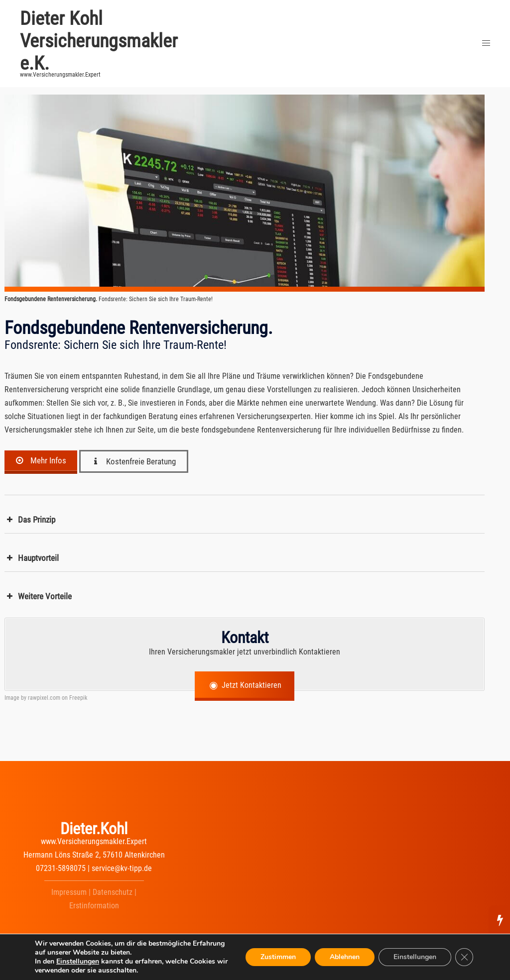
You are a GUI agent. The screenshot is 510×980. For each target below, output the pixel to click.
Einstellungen (78, 962)
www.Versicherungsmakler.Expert (94, 841)
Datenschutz (113, 892)
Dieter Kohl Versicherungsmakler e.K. (99, 41)
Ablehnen (345, 957)
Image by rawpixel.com (32, 698)
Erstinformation (94, 906)
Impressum (69, 892)
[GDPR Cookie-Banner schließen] (464, 957)
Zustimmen (278, 957)
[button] (245, 520)
